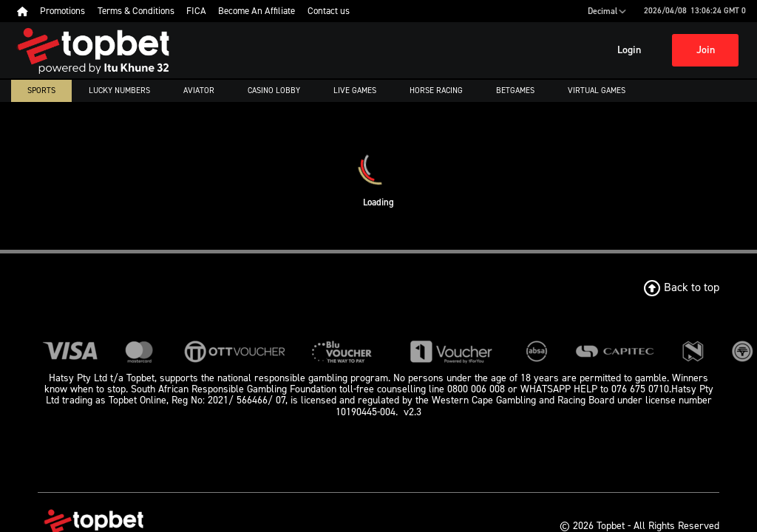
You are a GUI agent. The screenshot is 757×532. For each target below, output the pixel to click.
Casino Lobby (274, 91)
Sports (41, 91)
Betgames (515, 91)
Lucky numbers (119, 91)
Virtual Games (597, 91)
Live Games (355, 91)
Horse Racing (436, 91)
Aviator (199, 91)
